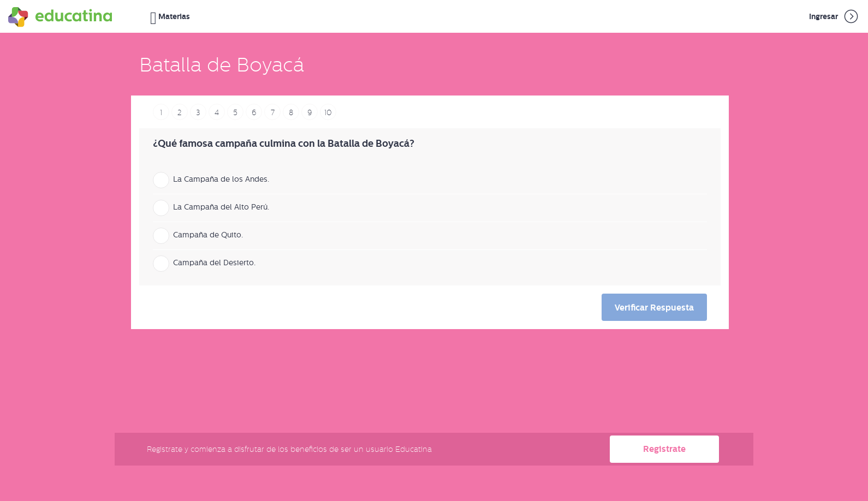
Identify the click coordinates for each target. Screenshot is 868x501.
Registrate (664, 449)
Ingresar (834, 16)
